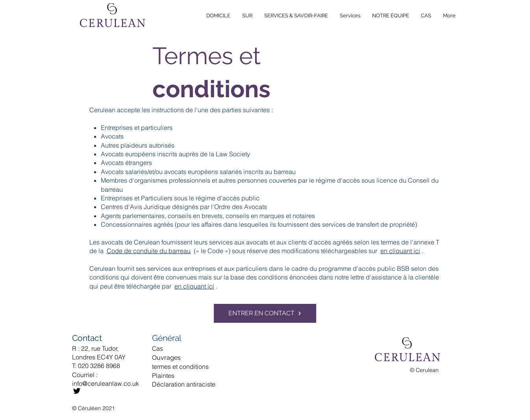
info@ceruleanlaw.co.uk (106, 383)
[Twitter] (77, 391)
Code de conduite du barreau (149, 251)
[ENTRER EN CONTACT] (265, 313)
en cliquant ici (400, 251)
